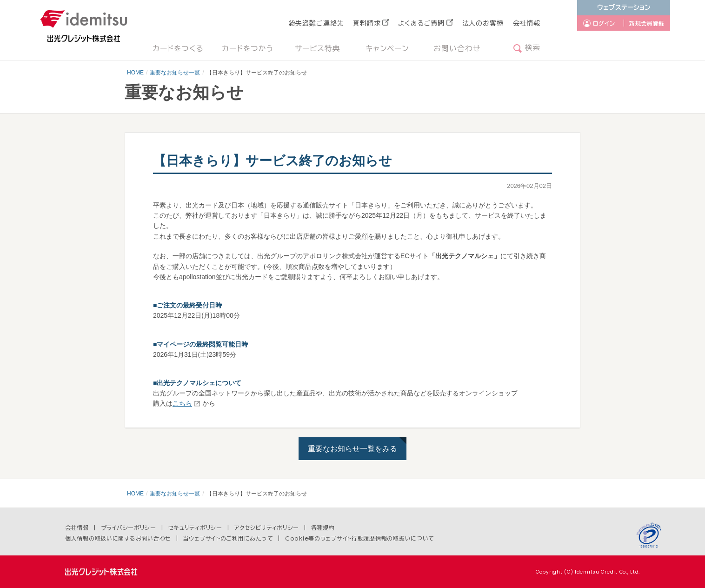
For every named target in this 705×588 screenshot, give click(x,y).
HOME (135, 73)
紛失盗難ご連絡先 (316, 23)
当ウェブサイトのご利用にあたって (228, 538)
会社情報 (527, 23)
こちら (182, 403)
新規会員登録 (647, 23)
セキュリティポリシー (195, 528)
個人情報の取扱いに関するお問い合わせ (118, 538)
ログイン (604, 23)
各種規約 (323, 528)
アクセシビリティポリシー (267, 528)
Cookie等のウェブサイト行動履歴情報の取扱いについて (360, 538)
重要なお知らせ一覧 (175, 73)
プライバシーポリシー (129, 528)
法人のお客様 (483, 23)
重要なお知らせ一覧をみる (352, 449)
